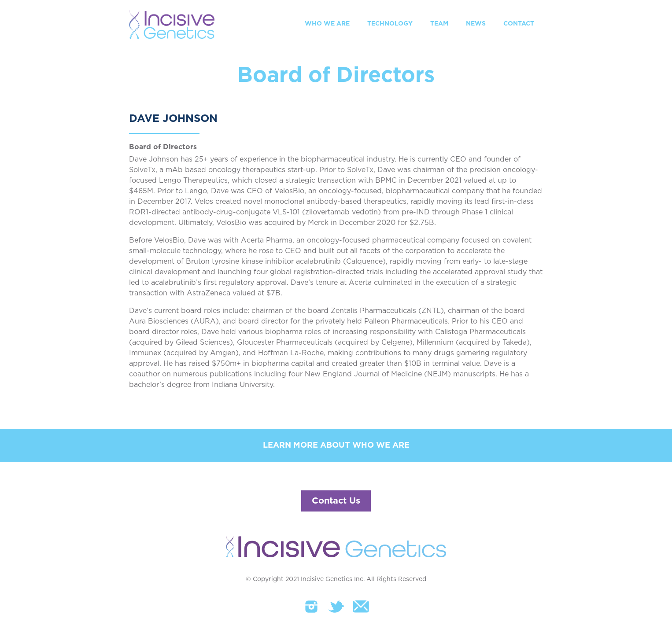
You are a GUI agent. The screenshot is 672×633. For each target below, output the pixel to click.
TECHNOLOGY (390, 24)
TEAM (439, 24)
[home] (172, 25)
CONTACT (519, 24)
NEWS (476, 24)
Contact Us (336, 501)
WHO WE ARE (327, 24)
